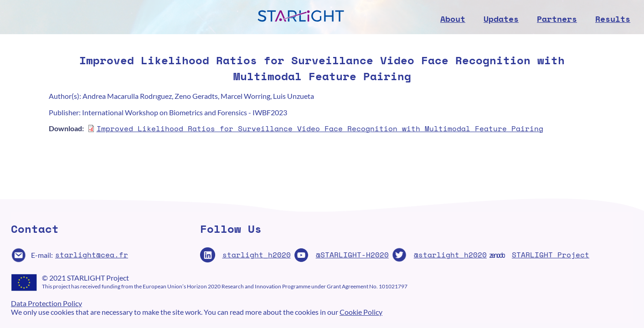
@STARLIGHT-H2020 (352, 255)
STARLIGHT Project (551, 255)
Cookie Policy (361, 312)
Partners (557, 19)
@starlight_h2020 (450, 255)
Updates (501, 19)
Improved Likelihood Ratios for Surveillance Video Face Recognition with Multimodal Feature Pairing (320, 128)
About (453, 19)
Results (613, 19)
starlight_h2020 (257, 255)
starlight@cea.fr (92, 255)
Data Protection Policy (46, 303)
